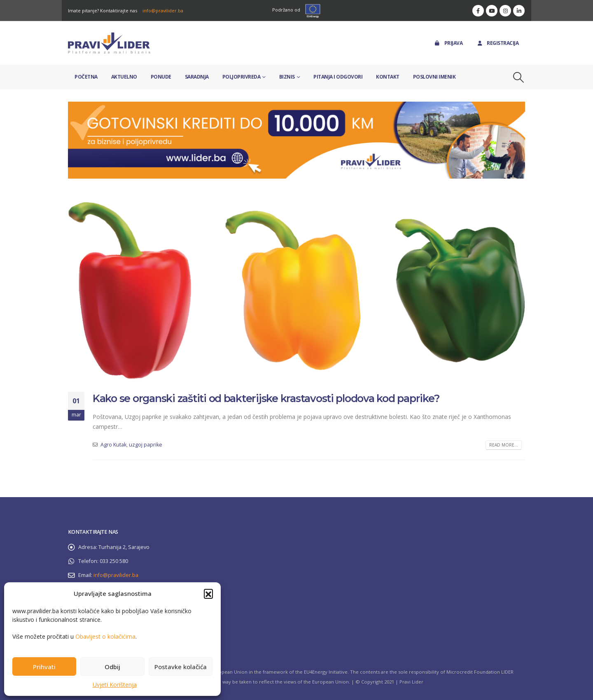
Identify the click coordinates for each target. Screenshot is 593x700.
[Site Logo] (109, 43)
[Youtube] (492, 11)
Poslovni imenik (434, 77)
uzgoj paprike (146, 445)
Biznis (287, 77)
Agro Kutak (113, 445)
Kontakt (388, 77)
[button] (208, 593)
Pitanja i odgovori (338, 77)
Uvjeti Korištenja (115, 685)
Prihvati (44, 667)
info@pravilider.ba (163, 10)
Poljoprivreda (242, 77)
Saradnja (197, 77)
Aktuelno (124, 77)
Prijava (448, 43)
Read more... (504, 445)
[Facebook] (478, 11)
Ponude (161, 77)
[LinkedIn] (519, 11)
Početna (86, 77)
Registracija (497, 43)
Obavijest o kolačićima (105, 636)
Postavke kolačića (181, 667)
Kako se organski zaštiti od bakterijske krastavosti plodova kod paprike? (266, 398)
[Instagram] (505, 11)
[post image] (296, 290)
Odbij (112, 667)
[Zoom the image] (296, 106)
